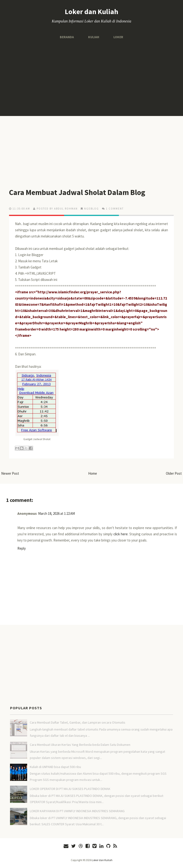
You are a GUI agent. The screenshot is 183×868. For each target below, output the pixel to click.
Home (93, 473)
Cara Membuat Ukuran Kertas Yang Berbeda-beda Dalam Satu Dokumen (80, 745)
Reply (22, 548)
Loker (118, 37)
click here (121, 534)
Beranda (67, 37)
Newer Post (10, 473)
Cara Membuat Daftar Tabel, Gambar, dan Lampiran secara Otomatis (78, 722)
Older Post (174, 473)
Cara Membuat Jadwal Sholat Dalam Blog (77, 192)
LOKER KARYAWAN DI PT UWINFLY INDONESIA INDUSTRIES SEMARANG (77, 811)
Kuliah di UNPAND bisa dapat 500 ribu (55, 767)
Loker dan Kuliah (91, 11)
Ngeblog (91, 209)
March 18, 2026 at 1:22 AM (56, 513)
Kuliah (94, 37)
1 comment (115, 209)
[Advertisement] (91, 78)
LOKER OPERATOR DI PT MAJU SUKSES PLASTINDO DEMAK (70, 789)
